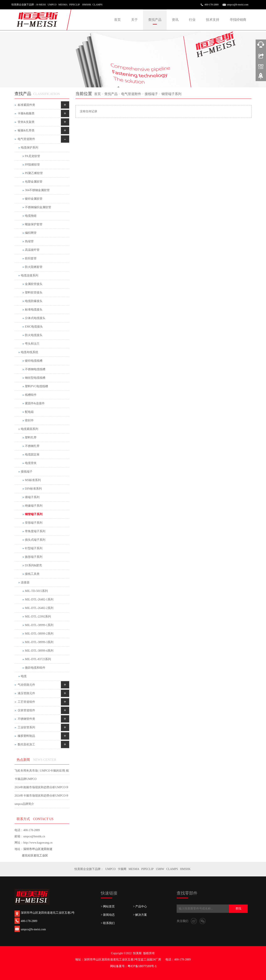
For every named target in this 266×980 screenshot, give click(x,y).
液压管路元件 (26, 693)
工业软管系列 (26, 727)
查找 (238, 909)
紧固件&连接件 (35, 403)
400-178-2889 (212, 5)
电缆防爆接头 (34, 301)
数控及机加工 (26, 744)
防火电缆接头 (34, 335)
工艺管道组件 (26, 702)
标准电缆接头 (34, 310)
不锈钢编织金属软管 (38, 207)
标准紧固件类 (26, 105)
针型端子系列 (34, 548)
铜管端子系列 (171, 94)
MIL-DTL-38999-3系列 (39, 642)
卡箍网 (122, 869)
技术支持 (213, 20)
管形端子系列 (34, 523)
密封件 (29, 420)
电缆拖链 (31, 216)
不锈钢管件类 (26, 719)
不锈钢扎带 (32, 446)
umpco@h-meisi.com (238, 5)
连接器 (25, 582)
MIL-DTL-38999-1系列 (39, 625)
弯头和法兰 (32, 344)
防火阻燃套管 (34, 267)
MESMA (134, 869)
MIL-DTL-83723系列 (38, 659)
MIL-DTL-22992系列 (38, 617)
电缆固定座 (32, 455)
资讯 (175, 20)
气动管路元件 (26, 685)
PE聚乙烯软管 (34, 173)
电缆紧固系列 (30, 429)
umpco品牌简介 (24, 804)
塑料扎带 (31, 437)
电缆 (24, 676)
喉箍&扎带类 (26, 131)
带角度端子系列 (35, 531)
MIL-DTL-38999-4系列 (39, 651)
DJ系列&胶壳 (33, 565)
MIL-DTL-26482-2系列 (39, 608)
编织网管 (31, 233)
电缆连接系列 (30, 275)
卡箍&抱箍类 (26, 113)
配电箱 (29, 412)
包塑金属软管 (34, 182)
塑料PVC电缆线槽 (36, 386)
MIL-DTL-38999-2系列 (39, 634)
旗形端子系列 (34, 557)
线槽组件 (31, 395)
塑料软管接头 (34, 293)
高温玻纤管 (32, 250)
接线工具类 (32, 574)
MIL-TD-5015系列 (36, 591)
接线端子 (151, 94)
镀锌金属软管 (34, 199)
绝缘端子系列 (34, 506)
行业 (192, 20)
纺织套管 (31, 258)
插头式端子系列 (35, 540)
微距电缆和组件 (35, 668)
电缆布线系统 (30, 352)
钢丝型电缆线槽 (35, 378)
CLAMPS (172, 869)
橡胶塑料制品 (26, 736)
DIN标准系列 (33, 489)
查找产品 (155, 20)
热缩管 (29, 241)
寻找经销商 (238, 20)
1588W (160, 869)
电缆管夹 (31, 463)
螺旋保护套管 (34, 224)
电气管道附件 (131, 94)
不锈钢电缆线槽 (35, 369)
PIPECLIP (147, 869)
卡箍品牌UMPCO (26, 779)
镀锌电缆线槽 (34, 361)
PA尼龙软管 (33, 156)
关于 (134, 20)
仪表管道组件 (26, 710)
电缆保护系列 (30, 148)
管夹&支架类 (26, 122)
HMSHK (185, 869)
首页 (117, 20)
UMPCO (111, 869)
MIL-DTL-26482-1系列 (39, 600)
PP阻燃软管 (32, 165)
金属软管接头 (34, 284)
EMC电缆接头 (34, 327)
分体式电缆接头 (35, 318)
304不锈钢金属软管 (37, 190)
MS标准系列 (33, 480)
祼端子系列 (32, 497)
